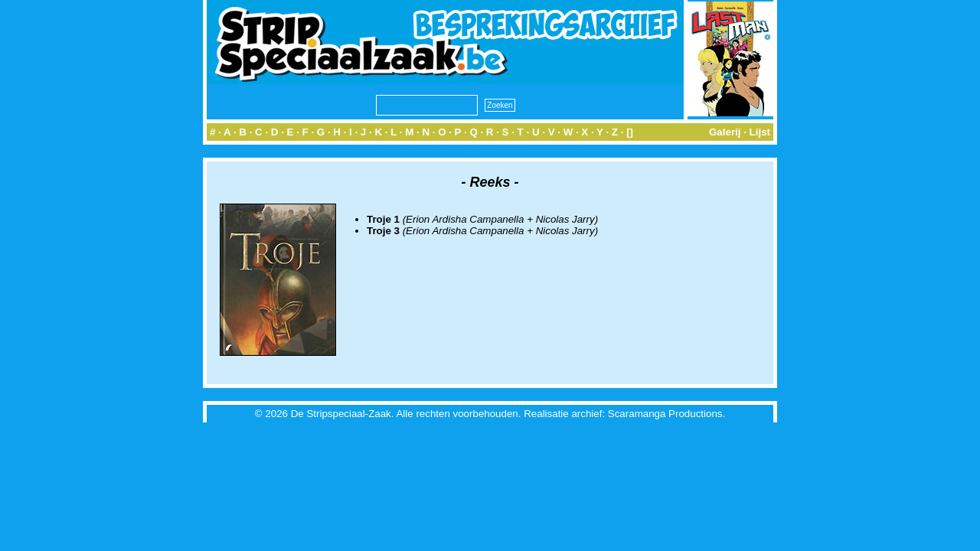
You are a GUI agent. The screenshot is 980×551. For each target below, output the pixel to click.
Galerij (725, 132)
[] (630, 132)
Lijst (760, 132)
